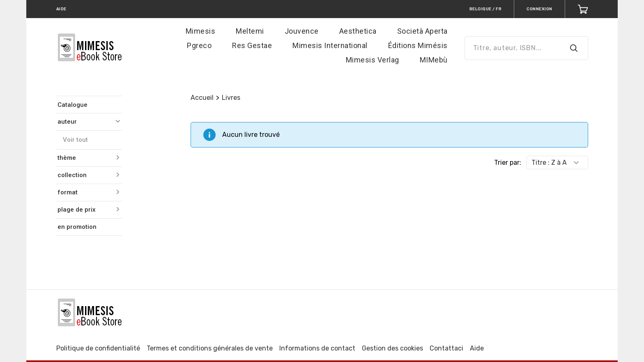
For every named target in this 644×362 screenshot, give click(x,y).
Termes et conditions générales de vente (210, 348)
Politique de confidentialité (98, 348)
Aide (477, 348)
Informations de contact (317, 348)
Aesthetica (358, 31)
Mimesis (201, 31)
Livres (231, 98)
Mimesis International (330, 45)
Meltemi (250, 31)
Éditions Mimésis (418, 45)
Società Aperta (422, 31)
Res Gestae (252, 45)
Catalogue (72, 105)
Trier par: (508, 163)
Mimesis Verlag (373, 60)
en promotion (77, 227)
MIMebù (434, 60)
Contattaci (446, 348)
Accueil (202, 98)
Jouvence (302, 31)
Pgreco (199, 45)
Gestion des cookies (392, 348)
